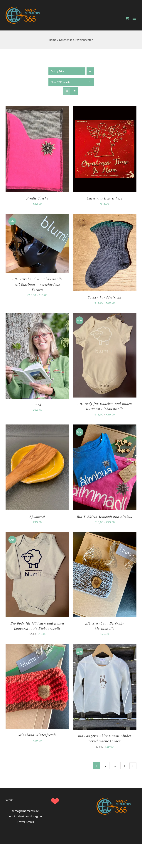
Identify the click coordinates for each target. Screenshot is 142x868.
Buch (37, 405)
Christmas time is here (105, 198)
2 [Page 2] (106, 766)
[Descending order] (90, 71)
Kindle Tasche (37, 198)
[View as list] (74, 91)
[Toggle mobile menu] (135, 18)
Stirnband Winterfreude (37, 735)
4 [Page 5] (124, 766)
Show (61, 82)
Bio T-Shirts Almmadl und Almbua (105, 517)
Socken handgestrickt (105, 297)
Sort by (58, 71)
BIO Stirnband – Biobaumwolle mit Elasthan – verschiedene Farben (37, 284)
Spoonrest (37, 517)
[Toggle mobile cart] (127, 18)
